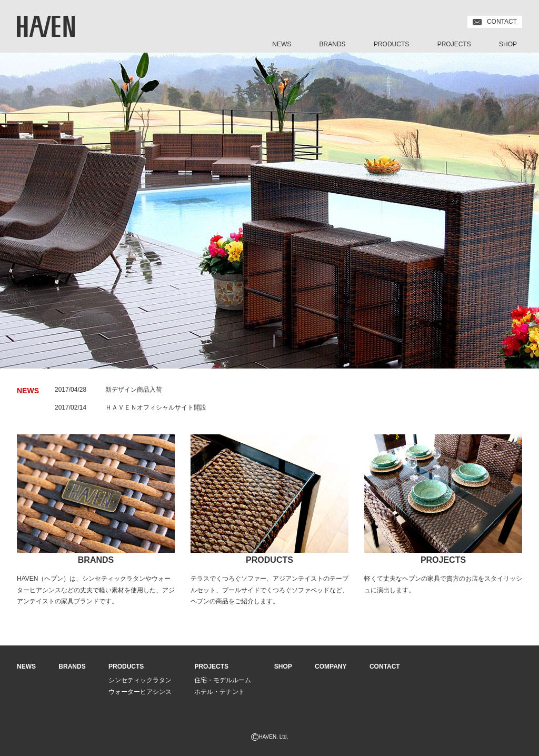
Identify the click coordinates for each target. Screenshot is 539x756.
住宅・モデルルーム (223, 680)
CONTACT (495, 22)
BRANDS (333, 44)
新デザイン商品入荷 (134, 390)
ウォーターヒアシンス (140, 692)
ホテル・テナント (219, 692)
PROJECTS (454, 44)
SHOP (508, 44)
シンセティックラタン (140, 680)
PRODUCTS (391, 44)
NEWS (282, 44)
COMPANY (331, 667)
